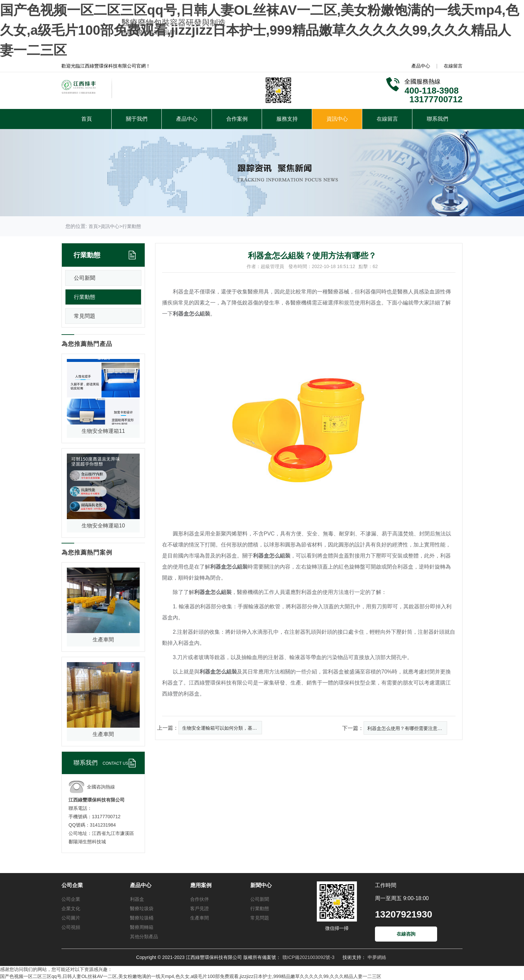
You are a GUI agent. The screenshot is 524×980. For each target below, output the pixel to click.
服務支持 (287, 119)
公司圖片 (71, 918)
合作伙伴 (200, 899)
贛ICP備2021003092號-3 (308, 957)
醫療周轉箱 (142, 927)
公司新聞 (85, 278)
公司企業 (72, 885)
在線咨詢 (406, 934)
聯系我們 (437, 119)
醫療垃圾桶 (142, 918)
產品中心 (421, 66)
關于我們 (137, 119)
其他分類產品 (144, 937)
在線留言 (453, 66)
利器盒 (137, 899)
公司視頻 (71, 927)
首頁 (87, 119)
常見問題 (85, 316)
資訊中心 (337, 119)
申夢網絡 (377, 957)
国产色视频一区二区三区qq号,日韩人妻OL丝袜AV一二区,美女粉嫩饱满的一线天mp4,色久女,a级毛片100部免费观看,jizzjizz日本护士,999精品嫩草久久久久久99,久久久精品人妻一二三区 (259, 30)
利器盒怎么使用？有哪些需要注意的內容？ (407, 728)
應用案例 (201, 885)
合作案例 (237, 119)
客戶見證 (200, 908)
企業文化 (71, 908)
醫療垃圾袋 (142, 908)
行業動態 (132, 226)
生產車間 (200, 918)
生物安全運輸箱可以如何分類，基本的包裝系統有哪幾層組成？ (222, 728)
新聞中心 (261, 885)
